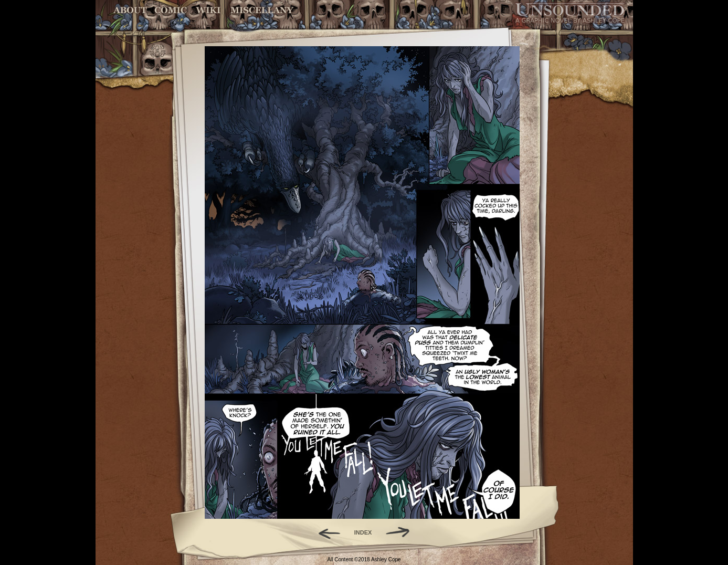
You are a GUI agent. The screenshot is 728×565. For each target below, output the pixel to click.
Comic (171, 10)
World (209, 10)
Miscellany (262, 10)
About (131, 10)
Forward (401, 532)
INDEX (363, 532)
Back (325, 532)
